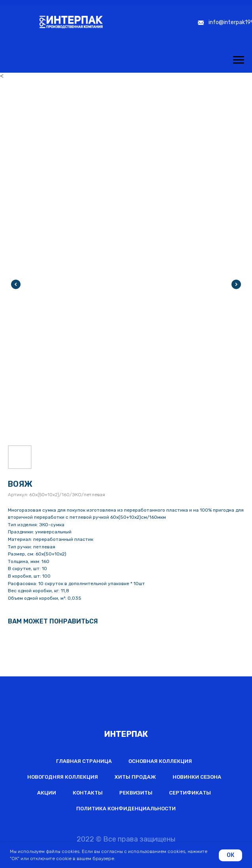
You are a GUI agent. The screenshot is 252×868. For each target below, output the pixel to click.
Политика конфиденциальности (126, 809)
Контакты (88, 793)
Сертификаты (190, 793)
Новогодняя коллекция (63, 777)
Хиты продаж (135, 777)
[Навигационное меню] (239, 60)
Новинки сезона (197, 777)
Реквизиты (136, 793)
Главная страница (84, 761)
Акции (47, 793)
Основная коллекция (160, 761)
